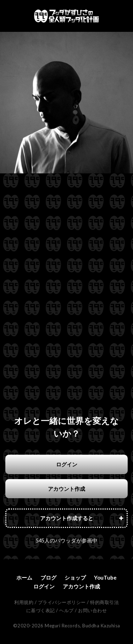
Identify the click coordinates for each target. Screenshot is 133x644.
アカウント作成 (66, 489)
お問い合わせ (92, 610)
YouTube (105, 577)
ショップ (75, 577)
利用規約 (24, 602)
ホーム (24, 577)
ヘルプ (66, 610)
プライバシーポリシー (62, 602)
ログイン (67, 464)
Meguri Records (62, 626)
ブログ (48, 577)
